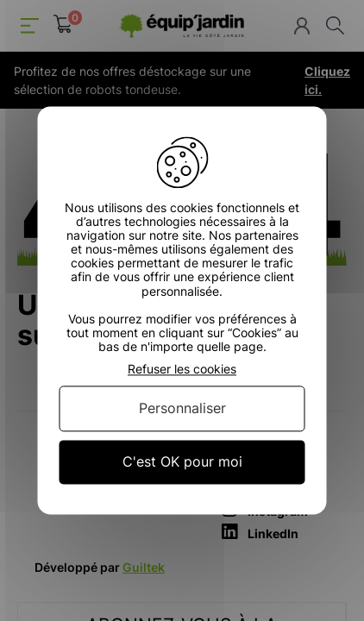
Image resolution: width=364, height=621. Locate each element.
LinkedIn (260, 532)
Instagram (265, 509)
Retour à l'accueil (182, 375)
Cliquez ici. (327, 80)
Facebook (264, 464)
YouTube (260, 487)
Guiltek (144, 567)
